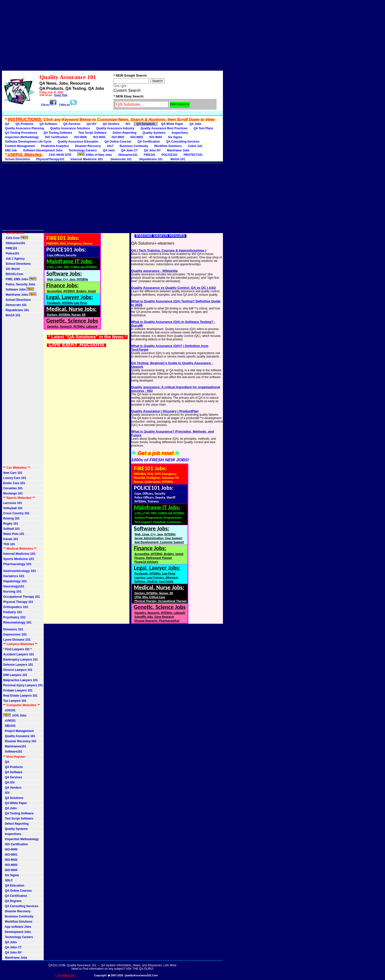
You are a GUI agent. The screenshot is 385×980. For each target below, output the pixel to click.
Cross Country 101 (16, 513)
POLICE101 (170, 155)
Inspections (180, 133)
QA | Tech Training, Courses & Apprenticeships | (169, 250)
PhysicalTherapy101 (50, 159)
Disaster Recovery (88, 146)
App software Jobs (17, 927)
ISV (128, 124)
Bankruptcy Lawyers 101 (21, 660)
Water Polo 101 (14, 534)
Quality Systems (154, 133)
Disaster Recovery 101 (20, 741)
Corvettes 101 (13, 488)
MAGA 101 (177, 159)
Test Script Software (92, 133)
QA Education (14, 886)
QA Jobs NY (152, 150)
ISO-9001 (99, 137)
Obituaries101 (128, 155)
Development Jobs (17, 932)
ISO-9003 (137, 137)
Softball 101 (11, 529)
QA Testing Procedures (21, 133)
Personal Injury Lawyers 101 (23, 685)
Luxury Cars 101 (15, 478)
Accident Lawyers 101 (19, 654)
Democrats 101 (120, 159)
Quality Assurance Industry (115, 128)
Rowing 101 (11, 518)
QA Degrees (12, 901)
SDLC (8, 880)
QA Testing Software (58, 133)
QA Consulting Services (183, 142)
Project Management (18, 731)
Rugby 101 (11, 524)
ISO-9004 (156, 137)
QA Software (48, 124)
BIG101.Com (13, 274)
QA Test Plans (203, 128)
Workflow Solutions (168, 146)
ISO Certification (56, 137)
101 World (11, 269)
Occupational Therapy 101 (21, 597)
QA (7, 124)
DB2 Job (11, 150)
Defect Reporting (125, 133)
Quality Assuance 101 (19, 736)
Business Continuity (134, 146)
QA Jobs (195, 124)
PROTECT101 (193, 155)
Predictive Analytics (55, 146)
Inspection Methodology (22, 137)
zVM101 (9, 721)
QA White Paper (172, 124)
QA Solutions (146, 124)
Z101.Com (16, 238)
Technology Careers (82, 150)
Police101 (11, 253)
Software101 (13, 752)
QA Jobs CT (129, 150)
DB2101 (9, 726)
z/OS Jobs (15, 715)
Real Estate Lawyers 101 (20, 696)
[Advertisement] (112, 36)
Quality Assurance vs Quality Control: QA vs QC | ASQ (173, 288)
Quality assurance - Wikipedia (154, 271)
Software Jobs (19, 289)
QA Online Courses (118, 142)
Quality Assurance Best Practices (164, 128)
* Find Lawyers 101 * (17, 649)
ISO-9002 (118, 137)
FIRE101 (150, 155)
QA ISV (92, 124)
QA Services (72, 124)
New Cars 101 (13, 473)
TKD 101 (9, 544)
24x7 (110, 146)
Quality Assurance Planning (24, 128)
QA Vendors (111, 124)
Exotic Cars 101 (14, 483)
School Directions (17, 159)
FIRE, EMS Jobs (20, 279)
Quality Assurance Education (78, 142)
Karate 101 (11, 539)
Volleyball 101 (13, 508)
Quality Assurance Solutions (70, 128)
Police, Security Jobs (20, 284)
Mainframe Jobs (178, 150)
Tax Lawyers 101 (15, 701)
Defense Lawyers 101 (18, 665)
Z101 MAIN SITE (60, 155)
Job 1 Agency (14, 259)
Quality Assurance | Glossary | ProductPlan (165, 411)
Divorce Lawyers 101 (18, 670)
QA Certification (149, 142)
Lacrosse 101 (13, 503)
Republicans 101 (150, 159)
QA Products (24, 124)
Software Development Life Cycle (28, 142)
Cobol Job (195, 146)
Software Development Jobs (43, 150)
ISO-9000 (80, 137)
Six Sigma (175, 137)
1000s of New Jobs (95, 155)
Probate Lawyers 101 (18, 690)
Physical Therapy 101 (18, 602)
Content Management (20, 146)
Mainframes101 (15, 746)
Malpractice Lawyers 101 (21, 680)
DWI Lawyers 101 (15, 675)
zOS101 (9, 710)
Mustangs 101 (13, 493)
